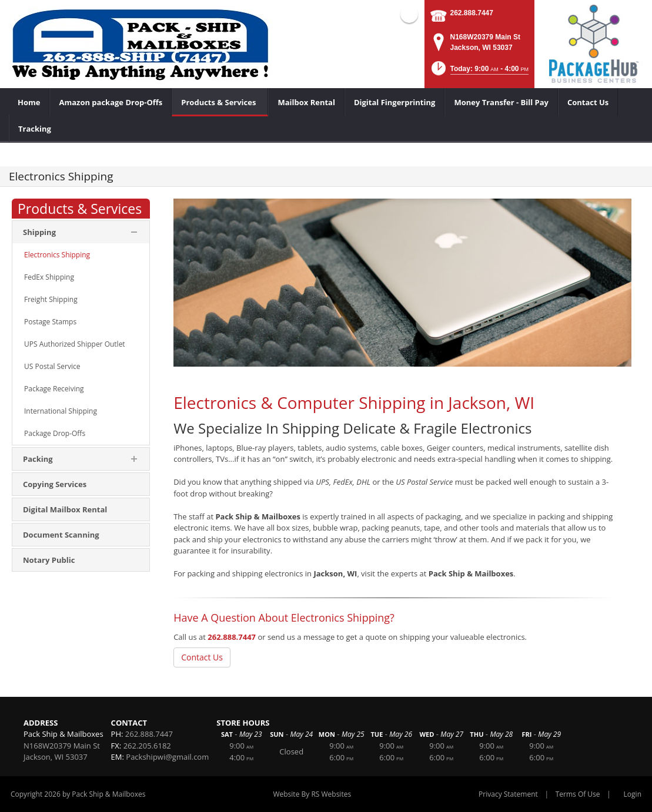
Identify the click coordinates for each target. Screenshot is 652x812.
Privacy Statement (508, 794)
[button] (479, 72)
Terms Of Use (578, 794)
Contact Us (202, 657)
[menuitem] (220, 102)
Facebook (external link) (409, 14)
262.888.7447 (472, 13)
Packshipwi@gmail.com (167, 757)
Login (633, 794)
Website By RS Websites (312, 794)
